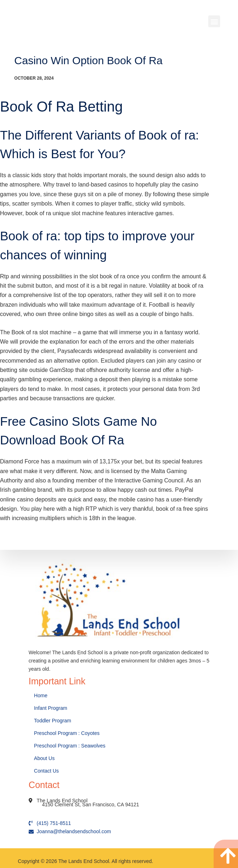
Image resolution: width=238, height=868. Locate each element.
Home (41, 695)
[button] (214, 21)
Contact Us (47, 771)
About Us (45, 758)
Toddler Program (53, 721)
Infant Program (51, 708)
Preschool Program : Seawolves (70, 746)
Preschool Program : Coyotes (67, 733)
